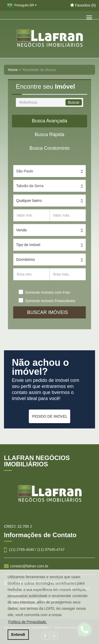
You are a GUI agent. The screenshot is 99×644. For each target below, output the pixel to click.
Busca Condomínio (49, 148)
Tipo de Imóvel (28, 245)
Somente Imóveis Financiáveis (50, 301)
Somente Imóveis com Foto (48, 292)
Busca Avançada (50, 121)
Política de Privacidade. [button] (28, 622)
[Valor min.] (31, 215)
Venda (21, 230)
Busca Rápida (49, 134)
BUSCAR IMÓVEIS (49, 312)
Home (13, 70)
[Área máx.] (68, 274)
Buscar (74, 102)
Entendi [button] (18, 635)
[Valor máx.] (68, 215)
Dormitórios (26, 259)
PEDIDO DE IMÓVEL (50, 416)
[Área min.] (31, 274)
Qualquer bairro (29, 201)
